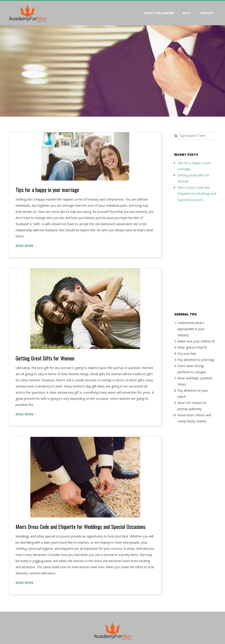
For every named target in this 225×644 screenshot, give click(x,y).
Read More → (27, 246)
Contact (207, 13)
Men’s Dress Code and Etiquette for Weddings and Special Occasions (81, 526)
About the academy (159, 13)
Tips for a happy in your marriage (47, 190)
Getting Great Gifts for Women (45, 358)
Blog (187, 13)
